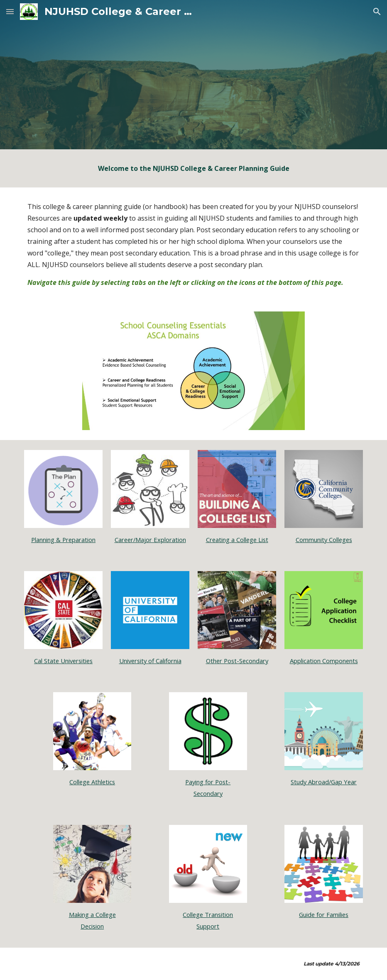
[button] (10, 11)
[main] (193, 168)
